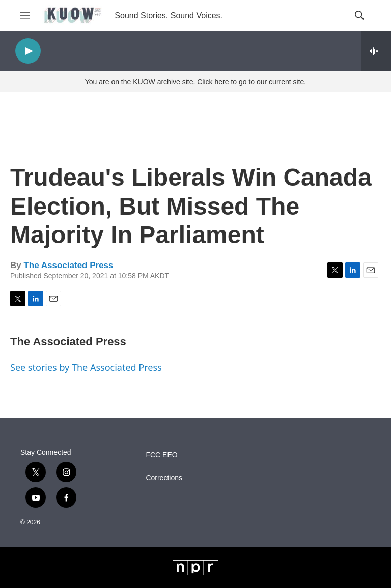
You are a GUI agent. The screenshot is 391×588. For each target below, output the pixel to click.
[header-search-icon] (359, 15)
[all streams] (376, 51)
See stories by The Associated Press (86, 367)
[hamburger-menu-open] (25, 15)
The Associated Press (68, 265)
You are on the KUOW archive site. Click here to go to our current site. (195, 82)
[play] (28, 51)
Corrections (164, 478)
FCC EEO (161, 455)
